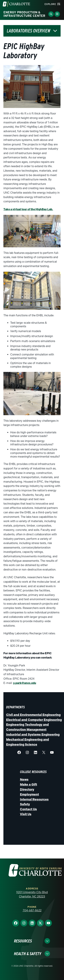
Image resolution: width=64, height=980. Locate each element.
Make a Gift (29, 785)
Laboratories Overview (29, 31)
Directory (27, 789)
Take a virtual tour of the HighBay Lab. (28, 209)
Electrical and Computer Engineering (34, 720)
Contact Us (28, 809)
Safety (25, 804)
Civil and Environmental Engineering (33, 715)
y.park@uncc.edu (25, 683)
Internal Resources (34, 799)
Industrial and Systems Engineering (33, 735)
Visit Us (26, 814)
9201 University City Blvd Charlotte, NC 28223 (32, 894)
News (24, 780)
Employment (29, 794)
